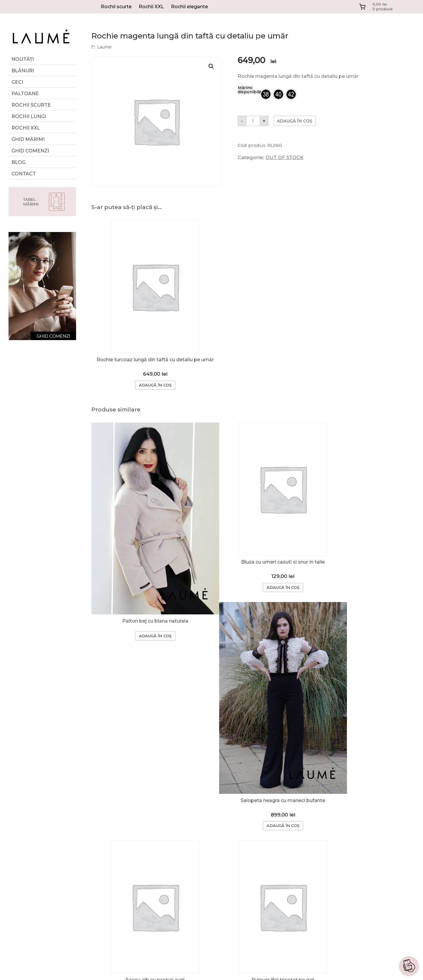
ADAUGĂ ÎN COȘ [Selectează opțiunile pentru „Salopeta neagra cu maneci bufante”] (362, 612)
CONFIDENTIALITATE (304, 885)
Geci (17, 82)
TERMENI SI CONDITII (304, 874)
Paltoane (25, 94)
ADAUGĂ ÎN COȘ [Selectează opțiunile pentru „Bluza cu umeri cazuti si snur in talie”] (254, 582)
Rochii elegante (189, 7)
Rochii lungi (29, 116)
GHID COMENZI (297, 838)
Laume (104, 47)
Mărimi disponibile (250, 90)
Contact (24, 174)
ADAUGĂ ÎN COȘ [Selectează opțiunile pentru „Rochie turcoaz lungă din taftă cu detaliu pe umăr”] (146, 386)
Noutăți (23, 59)
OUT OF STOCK (284, 158)
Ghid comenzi (30, 151)
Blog (19, 162)
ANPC (285, 897)
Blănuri (23, 71)
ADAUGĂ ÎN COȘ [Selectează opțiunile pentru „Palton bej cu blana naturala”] (146, 602)
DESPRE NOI (293, 827)
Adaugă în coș (295, 121)
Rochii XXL (151, 7)
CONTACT (290, 862)
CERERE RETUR (297, 850)
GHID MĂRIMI (28, 139)
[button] (211, 66)
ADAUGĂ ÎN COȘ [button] (146, 786)
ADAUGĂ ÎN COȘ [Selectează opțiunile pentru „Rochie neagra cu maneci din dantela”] (362, 775)
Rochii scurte (116, 7)
